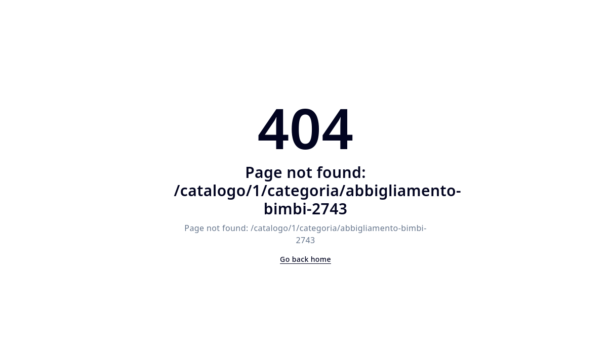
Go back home (305, 259)
